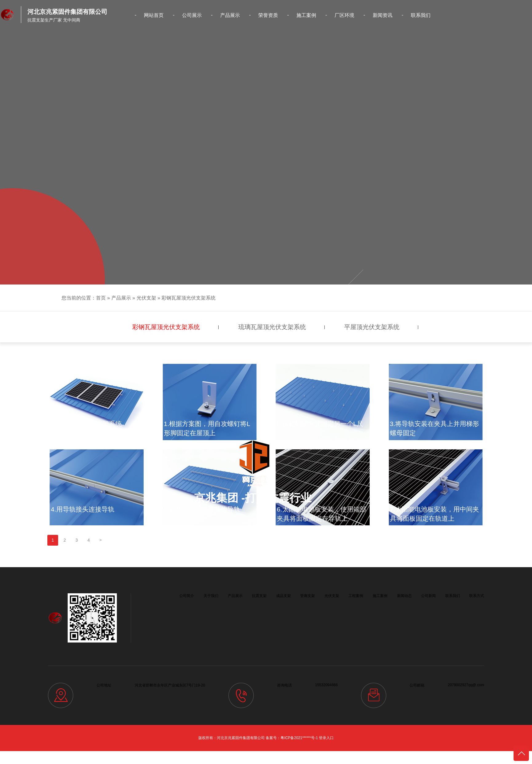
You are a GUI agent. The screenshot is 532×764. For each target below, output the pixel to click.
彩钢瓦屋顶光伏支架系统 (189, 298)
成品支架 (284, 596)
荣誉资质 (268, 15)
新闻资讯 (383, 15)
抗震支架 (259, 596)
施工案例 (306, 15)
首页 (101, 298)
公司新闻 (428, 596)
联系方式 (477, 596)
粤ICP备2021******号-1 (299, 738)
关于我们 (211, 596)
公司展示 (192, 15)
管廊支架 (308, 596)
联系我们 (421, 15)
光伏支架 (146, 298)
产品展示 (230, 15)
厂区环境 (344, 15)
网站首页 (154, 15)
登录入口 (326, 738)
